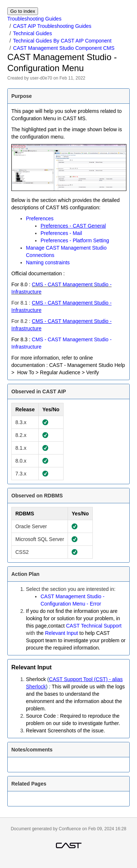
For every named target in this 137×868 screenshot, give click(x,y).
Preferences (40, 218)
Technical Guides (33, 33)
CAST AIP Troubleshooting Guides (52, 26)
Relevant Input (61, 633)
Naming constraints (48, 262)
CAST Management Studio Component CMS (64, 48)
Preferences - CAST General (73, 226)
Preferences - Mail (61, 233)
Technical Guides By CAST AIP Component (62, 41)
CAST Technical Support (94, 626)
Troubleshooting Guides (34, 19)
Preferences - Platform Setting (75, 240)
